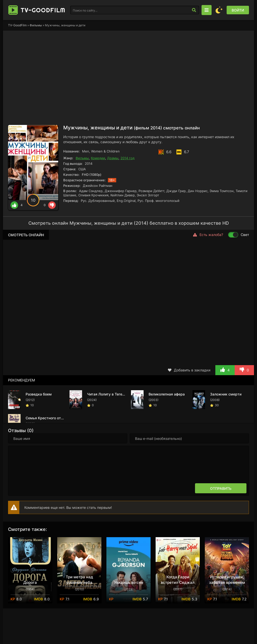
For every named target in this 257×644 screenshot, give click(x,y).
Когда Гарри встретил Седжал (178, 580)
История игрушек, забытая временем (227, 580)
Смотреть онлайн (26, 235)
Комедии (98, 158)
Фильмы (36, 25)
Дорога (30, 582)
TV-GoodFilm (17, 25)
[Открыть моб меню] (207, 10)
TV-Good (43, 10)
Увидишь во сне (129, 582)
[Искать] (194, 10)
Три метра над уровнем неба (79, 580)
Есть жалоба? (208, 235)
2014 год (127, 158)
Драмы (113, 158)
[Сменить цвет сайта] (219, 10)
